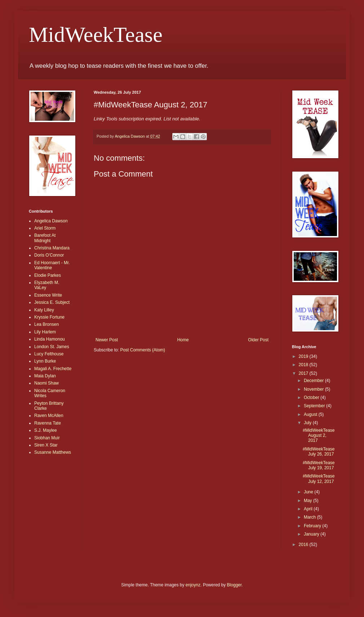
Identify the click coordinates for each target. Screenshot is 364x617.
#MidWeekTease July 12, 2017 (319, 479)
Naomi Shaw (46, 383)
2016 (304, 545)
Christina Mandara (52, 248)
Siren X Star (46, 445)
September (315, 406)
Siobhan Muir (47, 438)
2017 (304, 373)
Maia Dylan (45, 376)
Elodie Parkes (48, 275)
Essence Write (48, 295)
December (314, 381)
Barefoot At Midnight (45, 238)
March (310, 517)
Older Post (258, 340)
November (314, 389)
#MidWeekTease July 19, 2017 (319, 465)
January (312, 534)
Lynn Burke (45, 361)
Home (183, 340)
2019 (304, 356)
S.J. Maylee (46, 430)
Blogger (234, 585)
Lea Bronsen (46, 324)
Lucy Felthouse (49, 354)
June (309, 492)
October (312, 398)
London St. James (52, 347)
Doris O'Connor (49, 255)
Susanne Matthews (53, 452)
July (308, 423)
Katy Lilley (44, 310)
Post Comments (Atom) (143, 350)
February (313, 526)
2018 (304, 365)
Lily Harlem (45, 332)
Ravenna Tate (48, 423)
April (309, 509)
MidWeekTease (96, 35)
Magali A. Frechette (53, 369)
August (311, 414)
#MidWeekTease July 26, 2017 (319, 452)
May (308, 501)
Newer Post (107, 340)
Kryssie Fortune (49, 317)
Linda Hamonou (50, 339)
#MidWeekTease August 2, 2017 (319, 436)
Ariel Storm (45, 228)
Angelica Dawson (51, 221)
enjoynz (193, 585)
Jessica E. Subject (52, 302)
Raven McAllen (49, 416)
